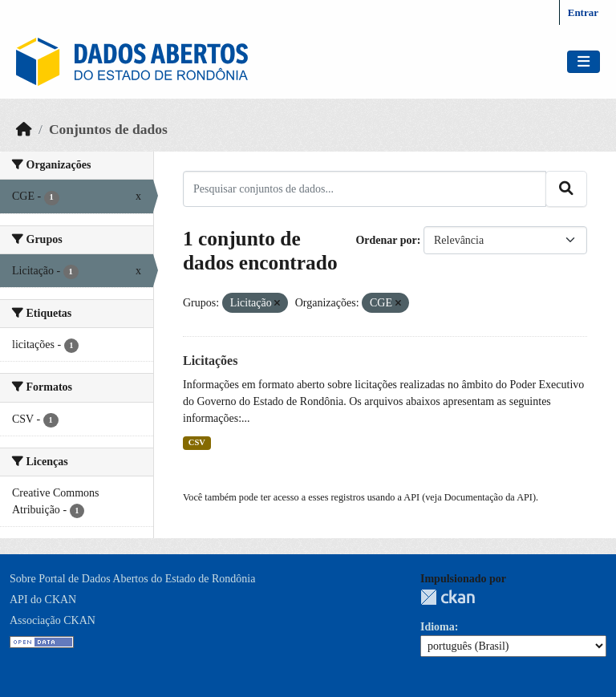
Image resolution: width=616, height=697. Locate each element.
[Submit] (566, 188)
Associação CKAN (53, 620)
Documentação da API (488, 497)
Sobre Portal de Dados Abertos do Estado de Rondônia (132, 579)
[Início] (24, 129)
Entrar (583, 12)
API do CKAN (43, 600)
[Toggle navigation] (584, 62)
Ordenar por (386, 240)
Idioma (438, 627)
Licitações (210, 361)
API (411, 497)
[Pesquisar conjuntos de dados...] (365, 188)
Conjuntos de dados (108, 129)
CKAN (448, 597)
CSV (197, 442)
